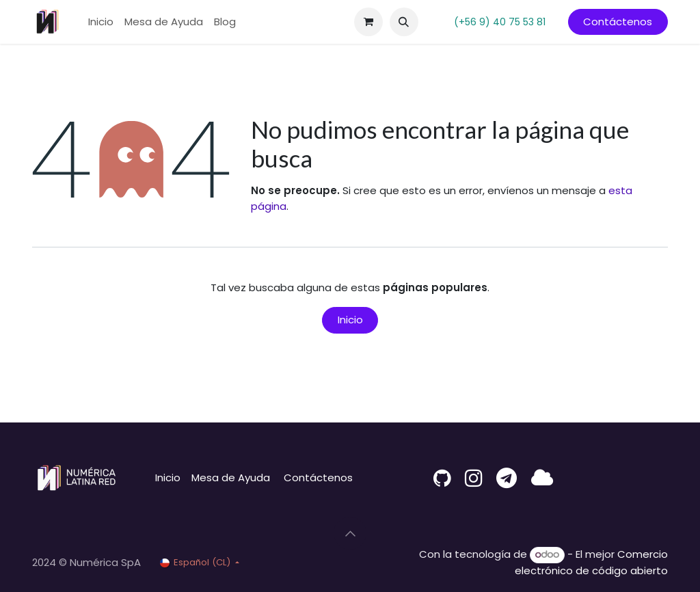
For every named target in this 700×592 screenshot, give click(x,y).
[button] (404, 22)
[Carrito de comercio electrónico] (368, 22)
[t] (507, 478)
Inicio (350, 320)
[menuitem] (101, 22)
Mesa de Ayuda (231, 477)
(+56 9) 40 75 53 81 (500, 22)
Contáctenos (618, 22)
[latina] (542, 478)
